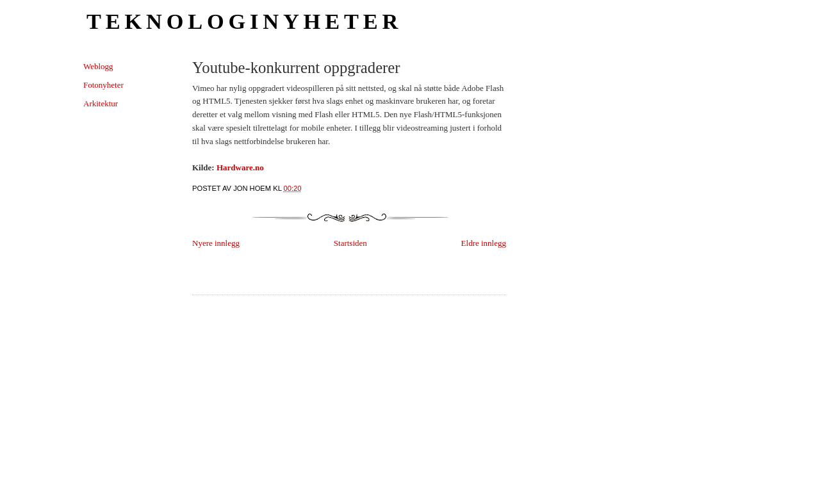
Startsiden (350, 243)
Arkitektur (101, 103)
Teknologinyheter (244, 21)
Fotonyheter (103, 85)
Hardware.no (240, 167)
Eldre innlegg (484, 243)
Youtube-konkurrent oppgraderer (296, 68)
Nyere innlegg (216, 243)
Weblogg (98, 66)
